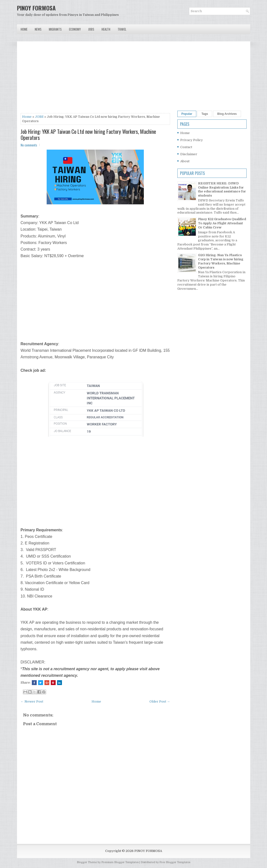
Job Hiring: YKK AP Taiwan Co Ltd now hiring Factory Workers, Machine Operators (88, 134)
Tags (205, 114)
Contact (186, 147)
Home (24, 29)
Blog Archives (227, 114)
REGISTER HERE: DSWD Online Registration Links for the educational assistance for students (222, 190)
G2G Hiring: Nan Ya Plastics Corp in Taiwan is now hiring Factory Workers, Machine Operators (221, 261)
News (38, 29)
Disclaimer (189, 154)
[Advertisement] (95, 79)
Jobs (91, 29)
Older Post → (160, 701)
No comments (29, 145)
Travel (122, 29)
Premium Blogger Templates (120, 862)
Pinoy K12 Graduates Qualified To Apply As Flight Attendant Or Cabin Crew (222, 223)
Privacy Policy (192, 140)
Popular (187, 114)
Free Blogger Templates (175, 862)
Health (106, 29)
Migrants (55, 29)
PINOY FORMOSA (36, 8)
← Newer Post (32, 701)
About (185, 161)
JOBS (39, 117)
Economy (75, 29)
